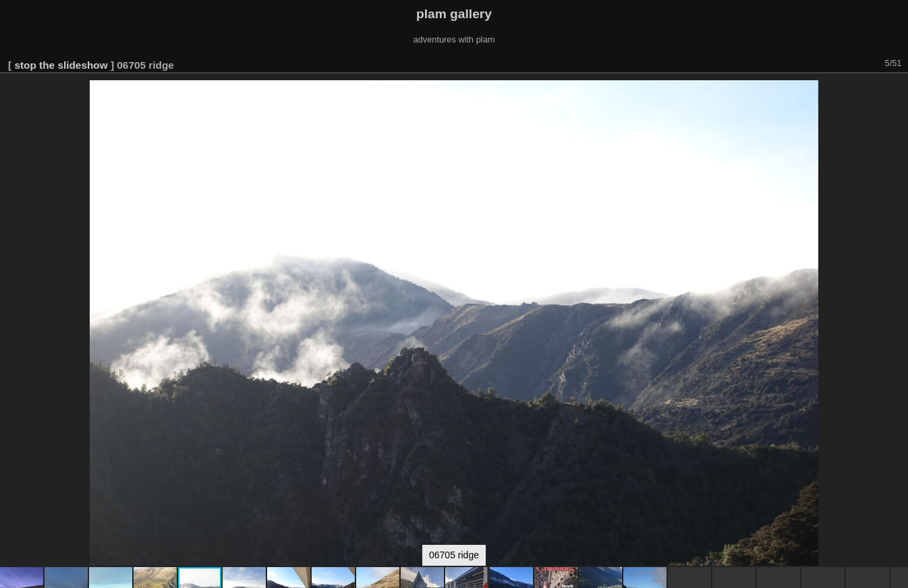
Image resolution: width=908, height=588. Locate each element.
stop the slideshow (61, 65)
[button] (896, 92)
